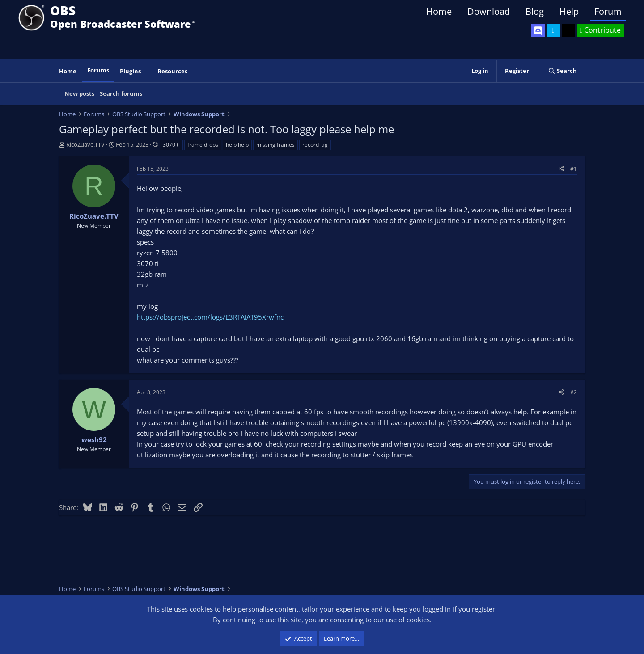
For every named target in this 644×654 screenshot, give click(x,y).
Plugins (130, 71)
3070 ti (171, 145)
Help (569, 11)
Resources (172, 71)
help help (237, 145)
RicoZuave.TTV (85, 144)
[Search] (562, 71)
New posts (79, 93)
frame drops (203, 145)
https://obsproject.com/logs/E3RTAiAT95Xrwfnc (210, 317)
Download (489, 11)
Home (439, 11)
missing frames (275, 145)
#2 (574, 392)
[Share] (561, 169)
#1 (574, 169)
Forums (98, 70)
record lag (315, 145)
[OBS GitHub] (568, 30)
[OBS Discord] (538, 30)
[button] (147, 71)
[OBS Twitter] (553, 30)
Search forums (121, 93)
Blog (535, 11)
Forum (608, 11)
